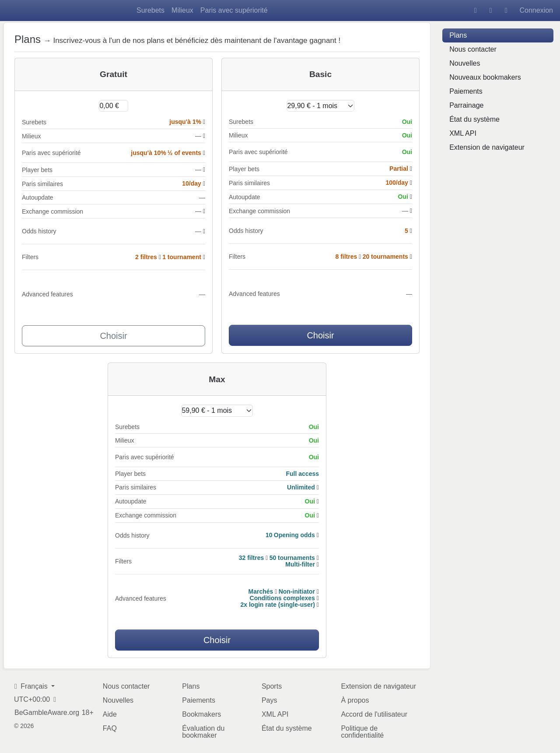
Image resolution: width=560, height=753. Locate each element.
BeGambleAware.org (47, 713)
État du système (474, 119)
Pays (269, 700)
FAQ (110, 728)
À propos (355, 700)
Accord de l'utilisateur (374, 714)
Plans (458, 35)
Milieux (182, 10)
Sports (272, 686)
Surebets (150, 10)
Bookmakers (201, 714)
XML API (463, 133)
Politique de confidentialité (362, 732)
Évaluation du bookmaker (203, 732)
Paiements (466, 91)
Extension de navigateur (487, 147)
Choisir (113, 336)
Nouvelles (465, 63)
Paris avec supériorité (234, 10)
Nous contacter (473, 49)
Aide (110, 714)
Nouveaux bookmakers (485, 77)
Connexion (537, 10)
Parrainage (466, 105)
